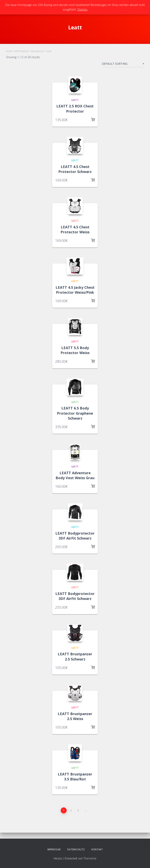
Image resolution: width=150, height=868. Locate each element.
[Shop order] (123, 65)
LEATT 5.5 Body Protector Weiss (75, 350)
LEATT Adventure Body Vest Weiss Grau (75, 475)
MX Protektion (22, 51)
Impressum (54, 849)
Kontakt (97, 849)
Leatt (75, 100)
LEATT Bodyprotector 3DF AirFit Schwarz (75, 536)
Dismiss (83, 9)
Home (9, 51)
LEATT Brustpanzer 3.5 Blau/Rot (75, 777)
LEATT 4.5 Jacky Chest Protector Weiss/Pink (75, 290)
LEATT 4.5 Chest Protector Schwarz (75, 169)
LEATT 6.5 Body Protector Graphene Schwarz (75, 413)
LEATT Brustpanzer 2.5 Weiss (75, 716)
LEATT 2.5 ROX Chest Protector (75, 109)
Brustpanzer (38, 51)
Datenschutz (76, 849)
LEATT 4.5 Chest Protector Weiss (75, 229)
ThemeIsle (90, 858)
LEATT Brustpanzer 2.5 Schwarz (75, 656)
